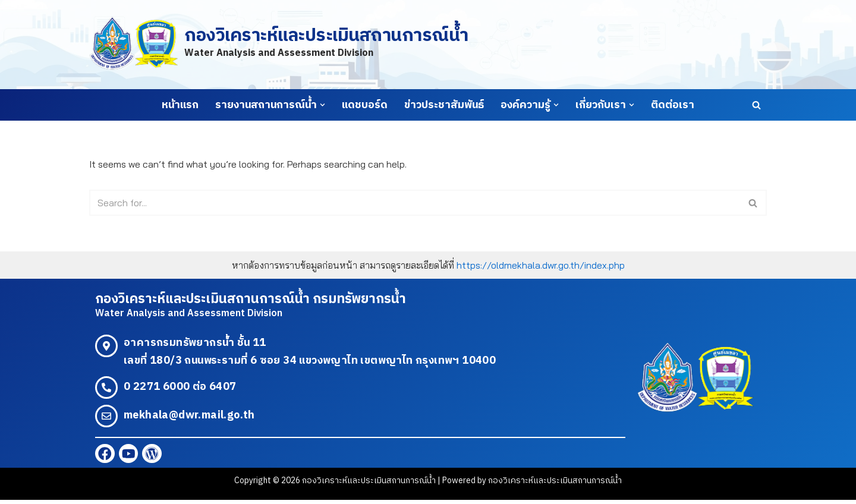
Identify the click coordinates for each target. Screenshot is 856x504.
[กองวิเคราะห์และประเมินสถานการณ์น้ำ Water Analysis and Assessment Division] (278, 44)
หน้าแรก (180, 105)
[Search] (756, 105)
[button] (322, 105)
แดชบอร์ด (365, 105)
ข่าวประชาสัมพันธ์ (444, 105)
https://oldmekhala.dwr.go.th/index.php (541, 266)
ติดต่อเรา (673, 105)
